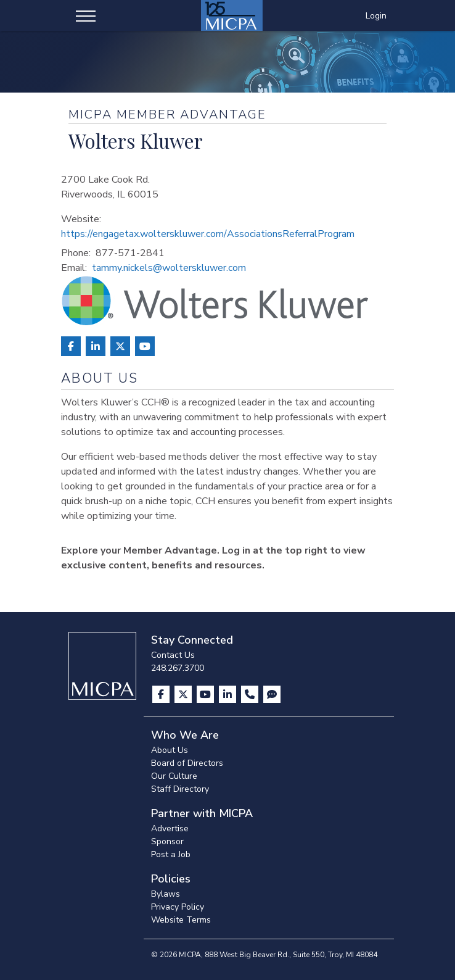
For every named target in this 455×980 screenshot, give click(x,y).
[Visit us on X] (184, 694)
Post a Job (171, 854)
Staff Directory (180, 789)
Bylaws (166, 894)
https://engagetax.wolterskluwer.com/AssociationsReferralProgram (208, 234)
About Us (170, 750)
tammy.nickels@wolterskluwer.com (169, 268)
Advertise (170, 828)
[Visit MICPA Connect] (272, 694)
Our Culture (174, 776)
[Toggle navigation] (86, 15)
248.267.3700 (178, 668)
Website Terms (181, 920)
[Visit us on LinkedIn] (229, 694)
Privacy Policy (178, 907)
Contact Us (173, 655)
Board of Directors (187, 763)
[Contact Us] (251, 694)
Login (376, 16)
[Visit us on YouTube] (207, 694)
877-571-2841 (130, 253)
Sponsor (167, 841)
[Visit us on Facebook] (162, 694)
